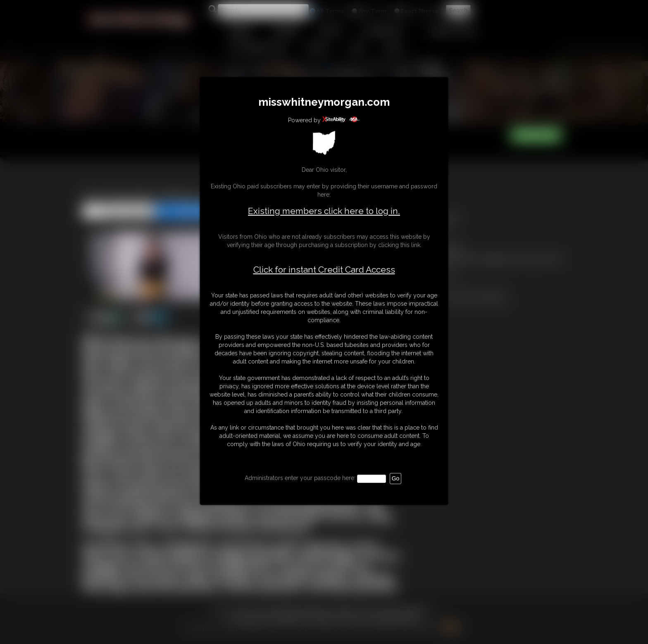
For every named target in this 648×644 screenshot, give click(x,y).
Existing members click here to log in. (324, 211)
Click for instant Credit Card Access (324, 270)
